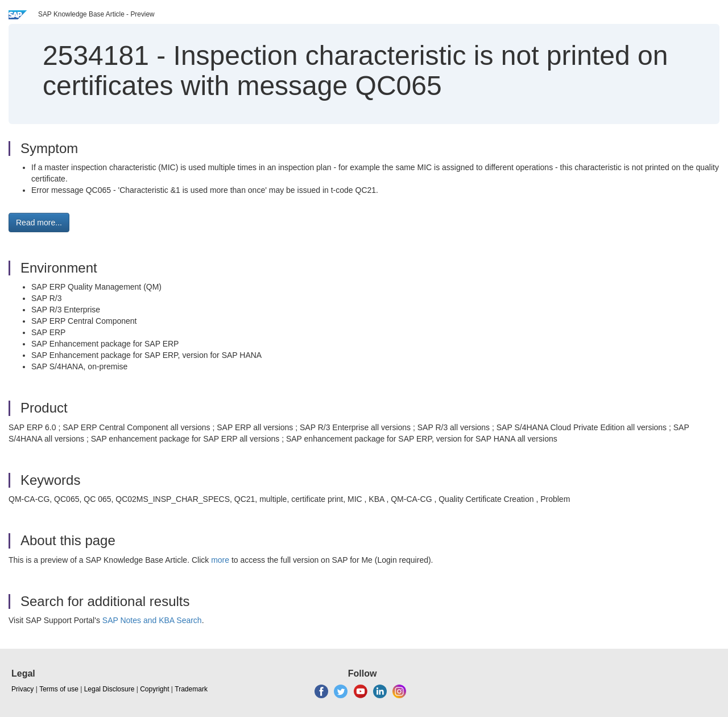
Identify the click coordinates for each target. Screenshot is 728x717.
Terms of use (59, 689)
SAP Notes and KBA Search (152, 620)
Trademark (191, 689)
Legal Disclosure (109, 689)
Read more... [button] (39, 222)
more (220, 560)
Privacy (22, 689)
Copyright (154, 689)
